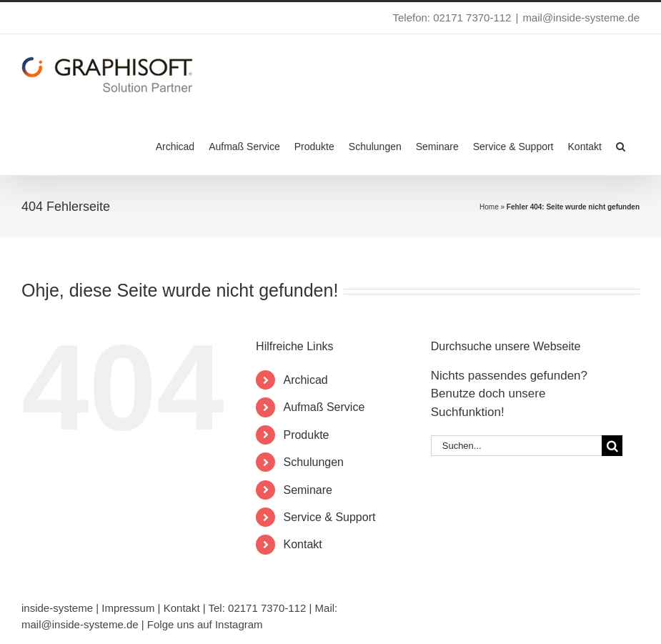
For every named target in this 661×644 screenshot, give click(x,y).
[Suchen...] (516, 446)
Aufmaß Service (324, 407)
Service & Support (329, 517)
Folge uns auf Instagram (205, 624)
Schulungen (313, 462)
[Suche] (612, 446)
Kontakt (302, 544)
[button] (621, 145)
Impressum (128, 608)
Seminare (307, 490)
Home (489, 207)
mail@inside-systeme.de (581, 18)
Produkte (306, 435)
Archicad (305, 380)
